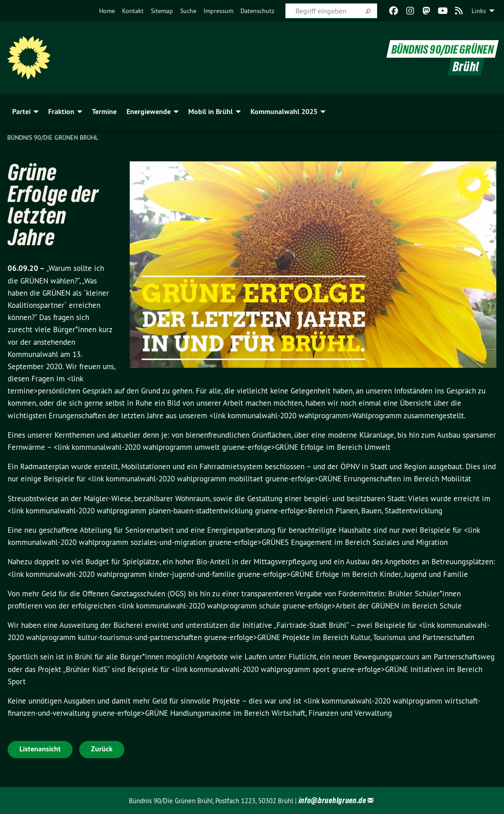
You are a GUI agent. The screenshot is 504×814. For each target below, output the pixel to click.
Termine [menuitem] (104, 112)
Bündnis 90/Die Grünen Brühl (53, 137)
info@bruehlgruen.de (332, 800)
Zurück (102, 749)
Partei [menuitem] (21, 112)
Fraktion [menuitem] (61, 112)
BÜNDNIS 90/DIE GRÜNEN (438, 49)
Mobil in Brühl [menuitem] (211, 112)
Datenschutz (257, 11)
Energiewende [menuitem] (149, 112)
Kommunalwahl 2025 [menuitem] (284, 112)
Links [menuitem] (479, 11)
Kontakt (133, 11)
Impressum (218, 11)
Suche (188, 11)
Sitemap (162, 11)
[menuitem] (107, 11)
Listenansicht (40, 749)
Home (107, 11)
